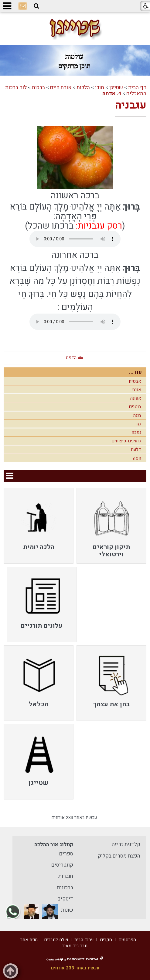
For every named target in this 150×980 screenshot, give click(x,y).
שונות (67, 910)
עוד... (135, 372)
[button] (36, 6)
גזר (138, 424)
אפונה (136, 398)
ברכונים (65, 888)
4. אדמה (112, 94)
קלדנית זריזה (126, 844)
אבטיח (135, 381)
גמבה (136, 432)
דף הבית (137, 88)
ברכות (38, 88)
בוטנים (135, 407)
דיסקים (65, 899)
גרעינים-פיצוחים (126, 441)
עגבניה (131, 105)
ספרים (66, 854)
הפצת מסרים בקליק (119, 856)
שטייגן (116, 88)
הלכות (83, 88)
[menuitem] (111, 526)
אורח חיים (61, 88)
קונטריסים (62, 865)
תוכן (100, 88)
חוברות (66, 876)
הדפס (71, 358)
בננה (137, 415)
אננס (137, 390)
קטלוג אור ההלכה (54, 845)
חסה (137, 458)
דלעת (136, 450)
